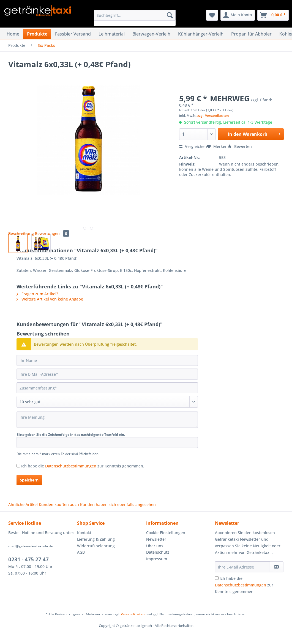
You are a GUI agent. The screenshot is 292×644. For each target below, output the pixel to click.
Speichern (29, 480)
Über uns (155, 546)
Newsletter (156, 539)
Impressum (157, 559)
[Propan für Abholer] (251, 34)
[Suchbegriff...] (135, 15)
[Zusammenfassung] (107, 388)
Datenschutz (158, 552)
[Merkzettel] (212, 15)
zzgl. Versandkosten (213, 116)
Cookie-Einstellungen (166, 533)
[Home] (13, 34)
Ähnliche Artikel (23, 504)
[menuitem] (135, 18)
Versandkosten (133, 614)
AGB (81, 552)
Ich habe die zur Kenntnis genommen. (83, 466)
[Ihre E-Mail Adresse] (242, 567)
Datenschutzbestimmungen (71, 466)
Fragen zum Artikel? (37, 294)
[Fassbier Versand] (73, 34)
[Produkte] (37, 34)
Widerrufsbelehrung (96, 546)
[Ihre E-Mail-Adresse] (107, 374)
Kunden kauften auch (59, 504)
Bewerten (240, 146)
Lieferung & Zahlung (96, 539)
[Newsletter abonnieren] (277, 567)
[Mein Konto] (238, 15)
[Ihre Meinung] (107, 420)
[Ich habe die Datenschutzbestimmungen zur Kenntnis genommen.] (18, 466)
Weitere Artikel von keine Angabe (50, 299)
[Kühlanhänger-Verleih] (201, 34)
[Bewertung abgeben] (107, 402)
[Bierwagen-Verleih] (151, 34)
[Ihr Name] (107, 360)
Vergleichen (193, 146)
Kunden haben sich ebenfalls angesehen (118, 504)
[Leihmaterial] (112, 34)
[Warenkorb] (273, 15)
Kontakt (84, 533)
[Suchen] (170, 15)
